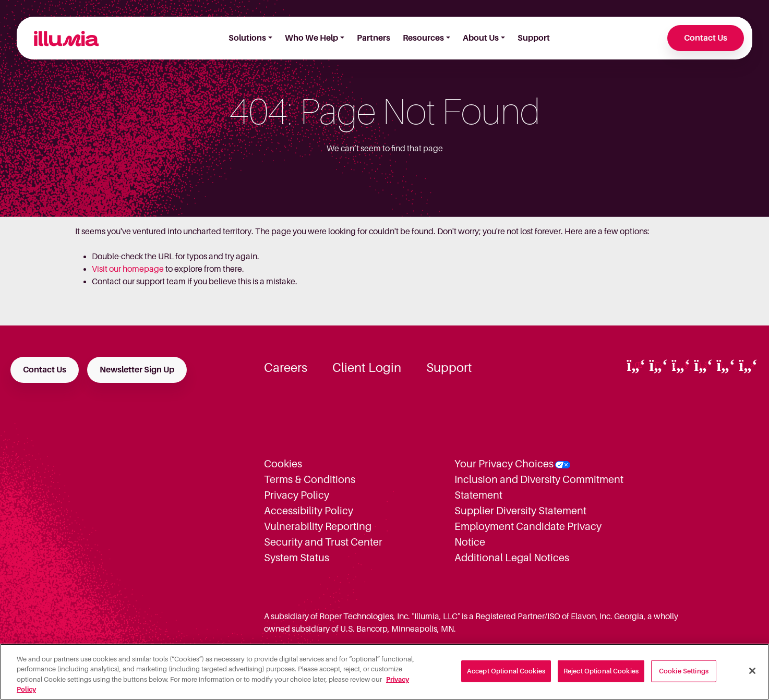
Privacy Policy (297, 495)
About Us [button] (481, 38)
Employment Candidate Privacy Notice (528, 534)
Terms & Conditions (310, 479)
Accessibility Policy (309, 511)
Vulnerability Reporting (318, 526)
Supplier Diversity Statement (520, 511)
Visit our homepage (128, 269)
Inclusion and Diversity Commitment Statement (539, 487)
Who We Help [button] (311, 38)
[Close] (752, 671)
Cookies (283, 464)
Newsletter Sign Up (137, 370)
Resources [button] (423, 38)
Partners (374, 38)
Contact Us (706, 38)
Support (534, 38)
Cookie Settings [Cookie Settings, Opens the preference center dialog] (684, 671)
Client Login (367, 368)
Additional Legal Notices (512, 558)
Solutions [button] (247, 38)
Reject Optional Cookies (601, 671)
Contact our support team (139, 282)
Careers (286, 368)
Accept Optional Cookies (506, 671)
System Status (297, 558)
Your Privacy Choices (504, 464)
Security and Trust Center (323, 542)
